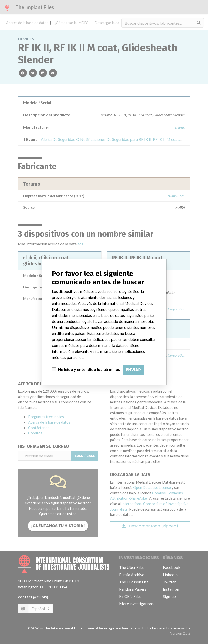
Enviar (134, 370)
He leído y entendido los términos (89, 369)
